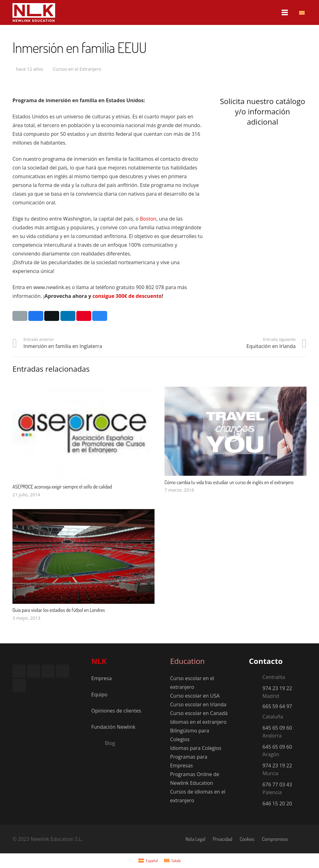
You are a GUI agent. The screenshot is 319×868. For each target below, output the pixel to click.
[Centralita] (256, 678)
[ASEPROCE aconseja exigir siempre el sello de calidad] (83, 391)
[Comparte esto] (36, 316)
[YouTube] (63, 671)
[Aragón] (256, 756)
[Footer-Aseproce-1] (59, 697)
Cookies (247, 839)
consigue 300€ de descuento (127, 296)
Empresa (102, 678)
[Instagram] (34, 671)
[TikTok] (19, 686)
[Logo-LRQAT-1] (59, 705)
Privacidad (222, 839)
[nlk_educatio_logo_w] (34, 12)
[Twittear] (52, 316)
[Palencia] (256, 793)
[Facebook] (19, 671)
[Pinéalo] (84, 316)
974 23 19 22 (277, 688)
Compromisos (275, 839)
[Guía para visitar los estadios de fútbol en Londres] (83, 513)
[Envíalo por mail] (20, 316)
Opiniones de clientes (116, 711)
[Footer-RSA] (23, 697)
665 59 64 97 (277, 706)
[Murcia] (256, 774)
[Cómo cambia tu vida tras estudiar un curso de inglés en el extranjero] (236, 391)
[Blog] (98, 743)
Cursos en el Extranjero (77, 69)
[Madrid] (256, 697)
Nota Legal (195, 839)
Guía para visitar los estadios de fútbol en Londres (59, 610)
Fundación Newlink (113, 727)
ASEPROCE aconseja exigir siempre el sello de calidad (62, 487)
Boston (148, 219)
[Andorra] (256, 737)
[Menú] (285, 12)
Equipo (99, 694)
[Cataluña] (256, 718)
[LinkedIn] (48, 671)
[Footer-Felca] (23, 705)
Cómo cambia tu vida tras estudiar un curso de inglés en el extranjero (229, 482)
